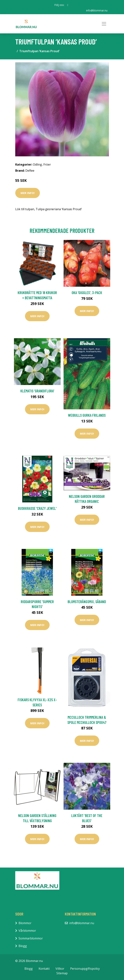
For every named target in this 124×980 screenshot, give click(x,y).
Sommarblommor (31, 938)
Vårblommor (27, 931)
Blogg (23, 946)
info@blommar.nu (97, 10)
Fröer (47, 164)
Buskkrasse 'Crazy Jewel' (37, 508)
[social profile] (68, 5)
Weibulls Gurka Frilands (87, 415)
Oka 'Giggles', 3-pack (87, 293)
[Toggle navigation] (104, 24)
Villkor (60, 968)
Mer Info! (28, 193)
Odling (37, 164)
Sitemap (62, 973)
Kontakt (44, 968)
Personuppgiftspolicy (85, 968)
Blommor (25, 923)
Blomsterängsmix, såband (87, 601)
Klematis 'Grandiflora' (37, 391)
